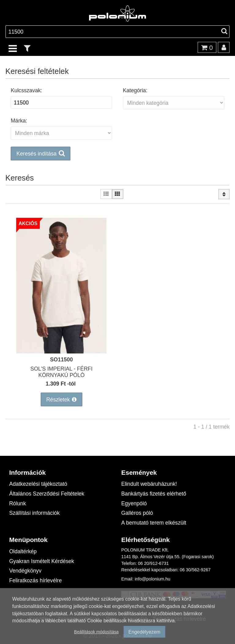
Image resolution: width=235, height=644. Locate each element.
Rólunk (18, 503)
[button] (118, 154)
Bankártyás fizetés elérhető (154, 494)
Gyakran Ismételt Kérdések (42, 561)
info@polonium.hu (152, 579)
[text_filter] (27, 48)
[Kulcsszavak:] (61, 102)
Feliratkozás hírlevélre (35, 580)
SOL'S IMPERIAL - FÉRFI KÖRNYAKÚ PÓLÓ (61, 372)
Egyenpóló (134, 503)
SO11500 (62, 359)
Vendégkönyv (25, 571)
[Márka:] (61, 133)
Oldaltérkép (23, 551)
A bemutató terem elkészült (154, 523)
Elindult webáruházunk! (149, 484)
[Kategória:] (174, 103)
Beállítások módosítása (96, 632)
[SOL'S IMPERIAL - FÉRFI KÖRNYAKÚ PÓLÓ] (62, 351)
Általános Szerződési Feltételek (47, 494)
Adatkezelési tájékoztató (38, 484)
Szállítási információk (34, 513)
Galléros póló (137, 513)
